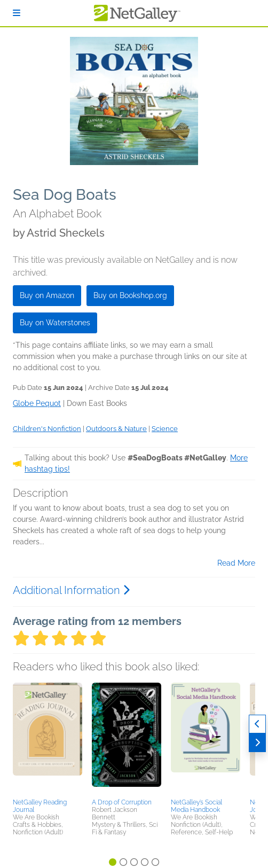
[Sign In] (17, 13)
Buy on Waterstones (55, 323)
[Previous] (257, 724)
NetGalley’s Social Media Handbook (196, 806)
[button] (48, 739)
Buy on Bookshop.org (130, 295)
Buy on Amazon (47, 295)
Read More (236, 563)
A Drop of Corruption (122, 802)
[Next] (257, 743)
